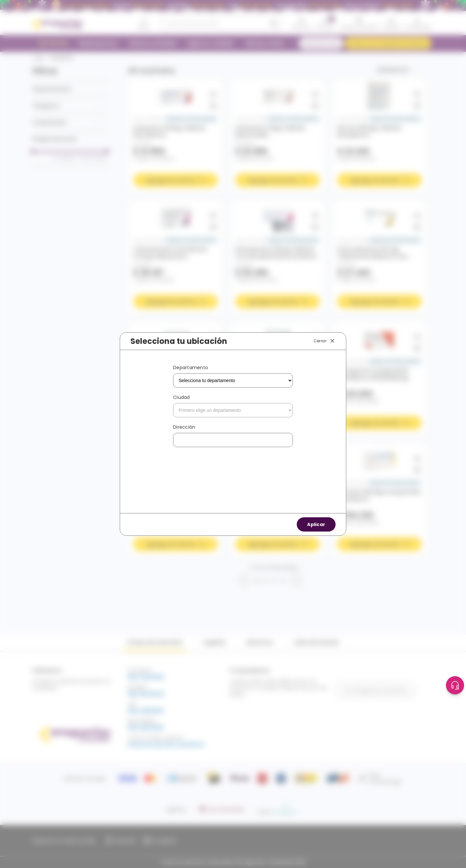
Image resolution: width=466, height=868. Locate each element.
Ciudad (182, 397)
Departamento (191, 368)
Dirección (184, 427)
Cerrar (325, 341)
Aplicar (316, 524)
